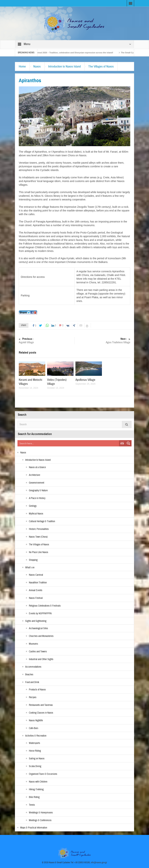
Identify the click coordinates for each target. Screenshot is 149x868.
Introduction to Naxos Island (64, 66)
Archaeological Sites (38, 628)
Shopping (33, 560)
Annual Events (36, 590)
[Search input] (68, 443)
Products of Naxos (37, 690)
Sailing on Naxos (37, 759)
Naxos (37, 66)
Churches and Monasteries (41, 636)
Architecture (34, 475)
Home (22, 66)
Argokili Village (47, 341)
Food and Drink (32, 682)
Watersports (34, 743)
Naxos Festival (36, 598)
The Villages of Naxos (101, 66)
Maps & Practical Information (34, 828)
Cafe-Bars (34, 728)
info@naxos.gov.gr (99, 862)
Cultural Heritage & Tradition (42, 521)
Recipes (33, 697)
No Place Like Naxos (39, 552)
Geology (33, 506)
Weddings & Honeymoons (41, 813)
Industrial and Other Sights (41, 659)
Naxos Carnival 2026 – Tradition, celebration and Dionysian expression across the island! (74, 53)
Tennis (32, 805)
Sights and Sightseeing (36, 621)
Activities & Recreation (36, 736)
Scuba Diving (35, 766)
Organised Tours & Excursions (43, 774)
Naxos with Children (38, 782)
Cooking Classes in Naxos (41, 713)
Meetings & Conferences (40, 820)
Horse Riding (35, 751)
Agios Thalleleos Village (102, 341)
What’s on (30, 568)
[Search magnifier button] (128, 443)
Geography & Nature (38, 491)
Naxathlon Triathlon (38, 583)
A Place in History (37, 498)
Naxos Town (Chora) (38, 537)
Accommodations (33, 667)
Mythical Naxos (36, 514)
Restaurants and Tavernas (41, 705)
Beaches (29, 675)
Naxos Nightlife (36, 721)
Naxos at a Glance (37, 467)
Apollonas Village (85, 380)
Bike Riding (34, 797)
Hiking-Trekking (36, 789)
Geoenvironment (37, 483)
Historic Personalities (39, 529)
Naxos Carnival (36, 575)
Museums (33, 644)
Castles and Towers (38, 652)
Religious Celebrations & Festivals (45, 606)
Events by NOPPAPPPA (40, 614)
